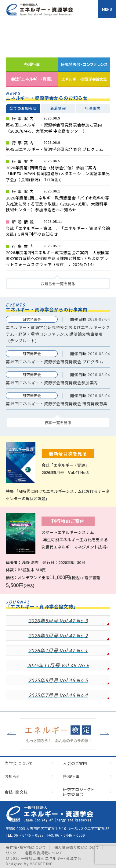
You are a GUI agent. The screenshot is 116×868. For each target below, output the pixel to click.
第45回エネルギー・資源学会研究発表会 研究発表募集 (57, 404)
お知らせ (13, 776)
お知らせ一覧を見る (58, 284)
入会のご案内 (75, 763)
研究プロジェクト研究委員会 (78, 792)
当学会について (19, 763)
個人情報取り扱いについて (77, 847)
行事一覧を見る (58, 422)
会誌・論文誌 (16, 792)
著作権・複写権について (26, 847)
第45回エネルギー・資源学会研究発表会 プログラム (54, 362)
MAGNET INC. (42, 864)
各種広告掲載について (44, 853)
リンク (11, 853)
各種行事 (71, 776)
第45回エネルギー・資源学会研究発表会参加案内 (52, 383)
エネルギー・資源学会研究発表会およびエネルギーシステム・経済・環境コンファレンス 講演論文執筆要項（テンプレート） (58, 334)
